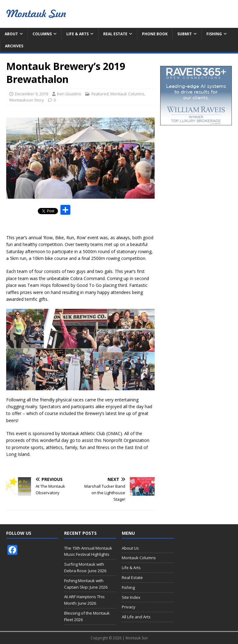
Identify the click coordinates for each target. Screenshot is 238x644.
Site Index (131, 597)
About (11, 34)
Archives (14, 46)
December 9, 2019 (31, 94)
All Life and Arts (136, 617)
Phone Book (155, 34)
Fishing (214, 34)
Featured (100, 94)
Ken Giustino (69, 94)
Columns (42, 34)
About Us (130, 548)
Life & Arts (77, 34)
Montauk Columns (127, 94)
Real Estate (115, 34)
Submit (185, 34)
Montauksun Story (27, 100)
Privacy (129, 607)
